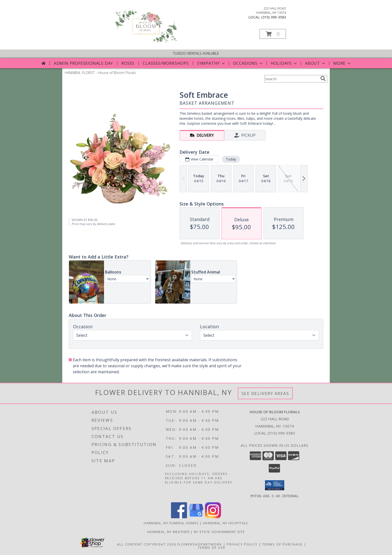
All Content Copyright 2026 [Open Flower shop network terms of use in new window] (146, 544)
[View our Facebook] (179, 517)
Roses (128, 63)
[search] (323, 78)
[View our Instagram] (213, 517)
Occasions (248, 63)
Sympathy (211, 63)
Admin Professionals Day (83, 63)
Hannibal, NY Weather (168, 531)
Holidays (284, 63)
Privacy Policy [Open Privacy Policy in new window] (242, 544)
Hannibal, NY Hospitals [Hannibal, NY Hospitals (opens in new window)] (226, 523)
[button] (273, 34)
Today (231, 159)
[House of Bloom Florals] (146, 42)
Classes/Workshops (166, 63)
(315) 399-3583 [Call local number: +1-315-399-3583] (274, 17)
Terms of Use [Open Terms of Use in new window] (212, 547)
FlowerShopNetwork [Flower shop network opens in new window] (200, 544)
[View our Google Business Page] (196, 517)
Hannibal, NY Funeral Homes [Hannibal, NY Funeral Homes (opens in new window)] (171, 523)
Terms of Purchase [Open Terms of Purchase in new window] (282, 544)
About (315, 63)
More (342, 63)
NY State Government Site (219, 531)
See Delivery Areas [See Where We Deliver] (265, 393)
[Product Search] (291, 79)
